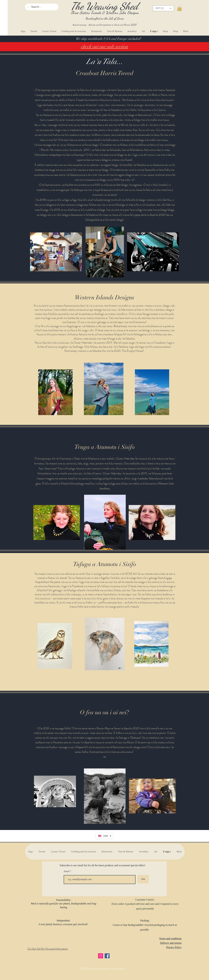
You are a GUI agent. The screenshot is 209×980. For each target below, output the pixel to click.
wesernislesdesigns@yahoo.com (43, 964)
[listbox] (163, 8)
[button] (163, 8)
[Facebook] (107, 956)
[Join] (143, 879)
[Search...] (41, 7)
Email (67, 871)
